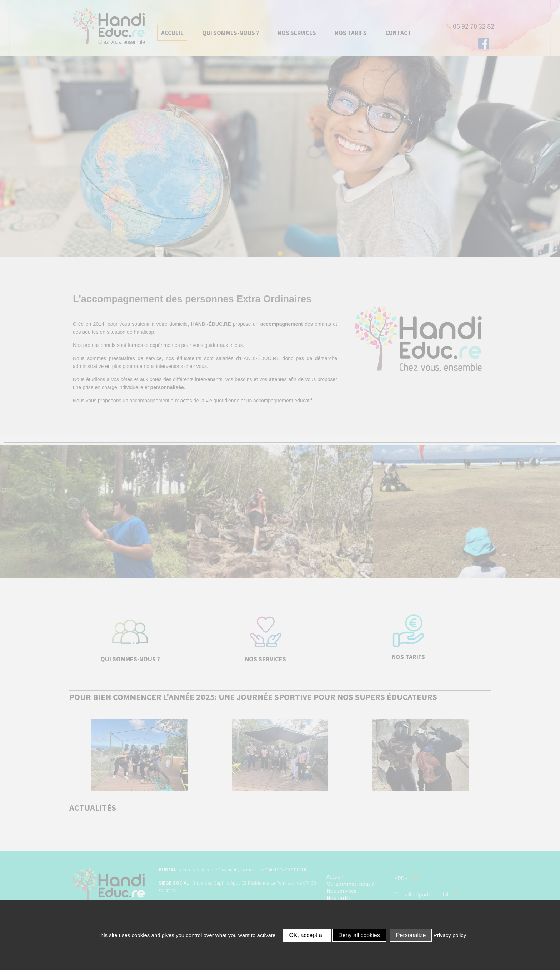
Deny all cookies (359, 935)
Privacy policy (450, 935)
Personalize (411, 935)
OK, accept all (307, 935)
